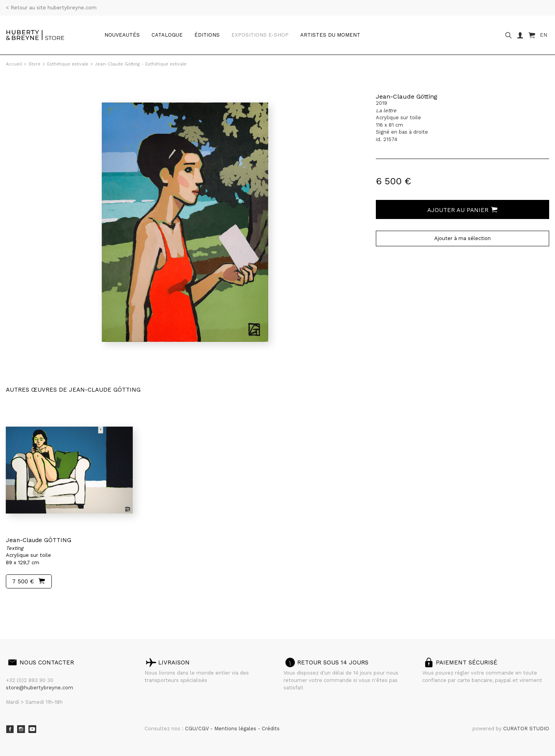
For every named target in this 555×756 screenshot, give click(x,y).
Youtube (32, 729)
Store (34, 64)
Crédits (271, 729)
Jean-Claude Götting (407, 96)
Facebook (10, 729)
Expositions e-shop (260, 35)
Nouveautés (122, 35)
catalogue (167, 35)
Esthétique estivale (68, 64)
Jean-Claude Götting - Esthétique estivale (141, 64)
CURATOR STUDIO (526, 729)
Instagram (21, 729)
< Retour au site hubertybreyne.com (51, 8)
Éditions (207, 35)
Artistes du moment (330, 35)
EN (544, 35)
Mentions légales (236, 729)
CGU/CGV (198, 729)
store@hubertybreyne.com (40, 688)
